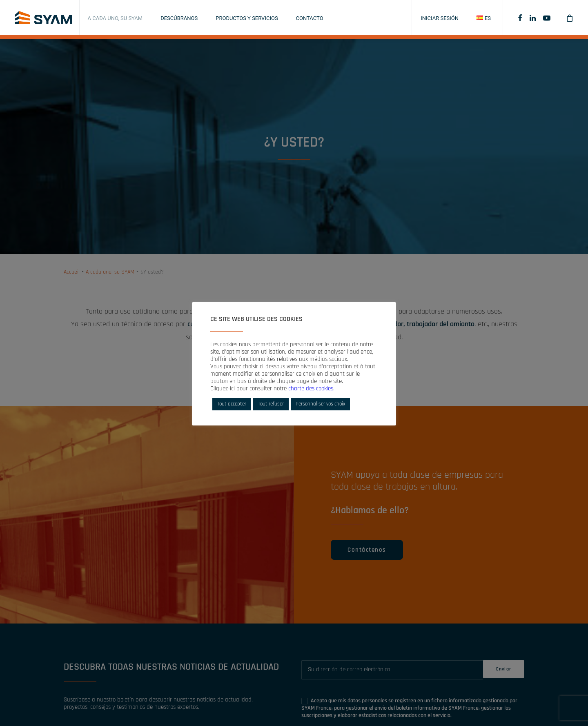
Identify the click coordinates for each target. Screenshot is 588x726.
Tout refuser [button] (271, 404)
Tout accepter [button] (232, 404)
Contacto (310, 18)
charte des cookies (311, 389)
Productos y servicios (247, 18)
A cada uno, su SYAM (115, 18)
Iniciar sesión (440, 18)
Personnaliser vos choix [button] (320, 404)
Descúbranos (179, 18)
